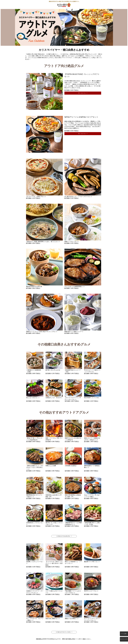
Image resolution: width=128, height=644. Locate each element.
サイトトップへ (124, 639)
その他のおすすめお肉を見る (63, 536)
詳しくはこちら (82, 93)
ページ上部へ (124, 634)
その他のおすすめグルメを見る (63, 632)
